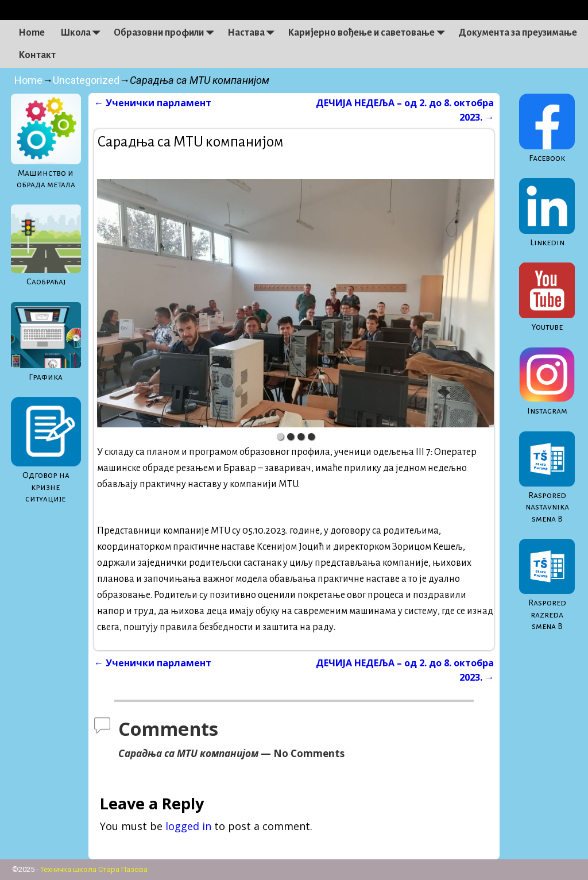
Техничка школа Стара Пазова (94, 869)
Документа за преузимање (518, 33)
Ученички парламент (153, 103)
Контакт (37, 55)
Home (32, 33)
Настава (254, 33)
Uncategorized (86, 80)
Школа (83, 33)
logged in (188, 826)
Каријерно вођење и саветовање (369, 33)
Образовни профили (167, 33)
